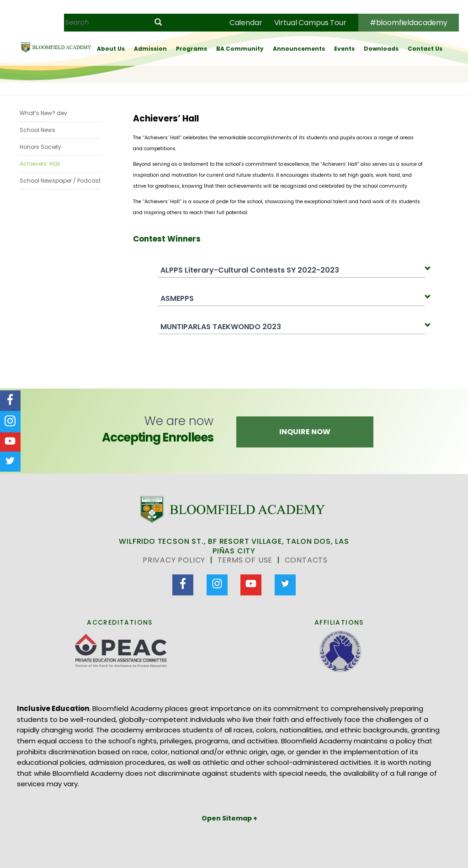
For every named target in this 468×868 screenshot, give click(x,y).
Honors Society (40, 147)
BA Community (240, 49)
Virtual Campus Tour (310, 23)
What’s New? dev (43, 113)
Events (344, 49)
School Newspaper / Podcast (60, 181)
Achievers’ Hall (40, 164)
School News (37, 130)
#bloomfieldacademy (409, 23)
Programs (191, 49)
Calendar (246, 23)
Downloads (381, 49)
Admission (150, 49)
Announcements (299, 49)
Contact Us (425, 49)
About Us (111, 49)
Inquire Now (305, 432)
